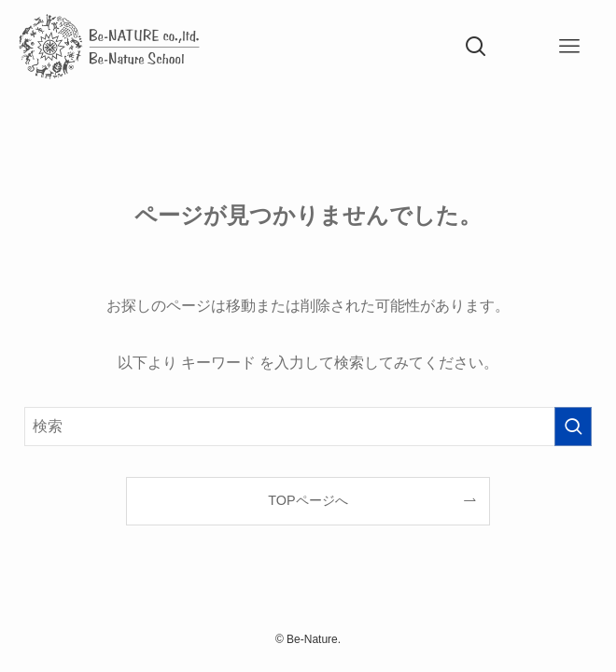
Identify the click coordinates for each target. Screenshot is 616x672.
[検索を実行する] (573, 427)
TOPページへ (308, 500)
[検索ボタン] (476, 47)
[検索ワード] (308, 427)
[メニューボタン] (569, 47)
